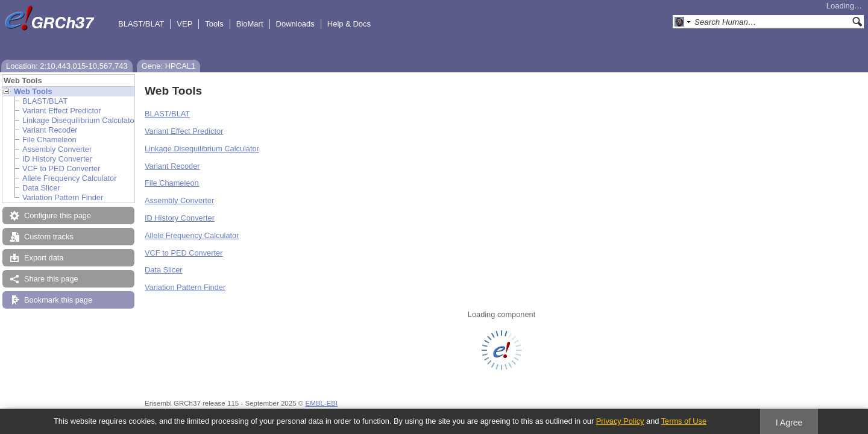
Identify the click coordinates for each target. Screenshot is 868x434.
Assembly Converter (57, 149)
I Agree (789, 423)
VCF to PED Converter (61, 168)
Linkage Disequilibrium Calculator (80, 120)
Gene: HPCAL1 (169, 66)
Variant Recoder (50, 130)
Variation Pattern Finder (63, 197)
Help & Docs (349, 24)
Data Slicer (41, 188)
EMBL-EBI (321, 403)
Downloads (295, 24)
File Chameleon (49, 140)
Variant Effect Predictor (61, 111)
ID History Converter (57, 159)
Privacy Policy (620, 421)
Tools (214, 24)
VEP (184, 24)
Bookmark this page (58, 300)
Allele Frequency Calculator (69, 178)
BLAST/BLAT (141, 24)
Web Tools (33, 91)
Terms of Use (684, 421)
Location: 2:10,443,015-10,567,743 (67, 66)
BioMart (250, 24)
